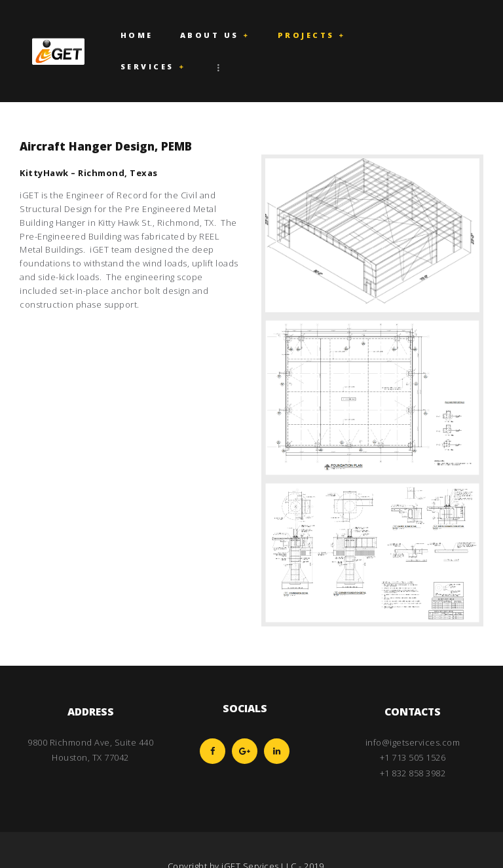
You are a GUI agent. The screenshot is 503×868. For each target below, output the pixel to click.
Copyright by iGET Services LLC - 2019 (246, 835)
